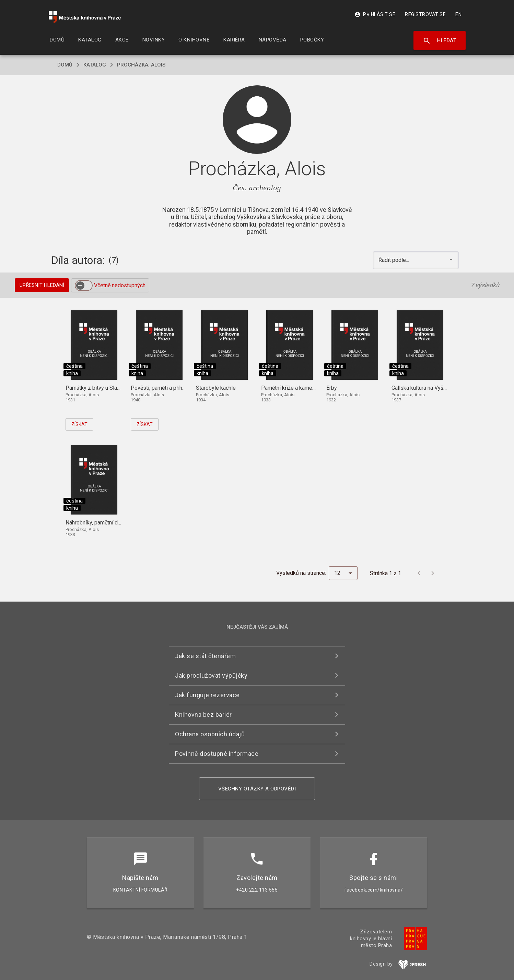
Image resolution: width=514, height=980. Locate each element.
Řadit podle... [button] (394, 260)
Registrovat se (425, 14)
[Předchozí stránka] (419, 573)
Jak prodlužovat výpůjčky (211, 675)
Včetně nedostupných (120, 285)
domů (65, 65)
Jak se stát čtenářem (205, 656)
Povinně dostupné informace (217, 754)
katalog (95, 65)
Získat (79, 424)
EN (458, 14)
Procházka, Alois (141, 65)
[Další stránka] (433, 573)
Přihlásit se (375, 14)
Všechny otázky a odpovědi (257, 789)
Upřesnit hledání (42, 285)
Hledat (440, 41)
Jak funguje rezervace (207, 695)
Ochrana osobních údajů (210, 734)
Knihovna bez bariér (203, 715)
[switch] (84, 286)
